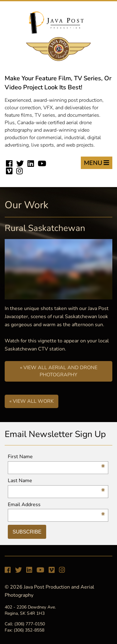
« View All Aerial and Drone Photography (59, 371)
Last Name (56, 481)
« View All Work (32, 401)
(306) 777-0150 (30, 624)
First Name (56, 457)
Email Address (56, 505)
